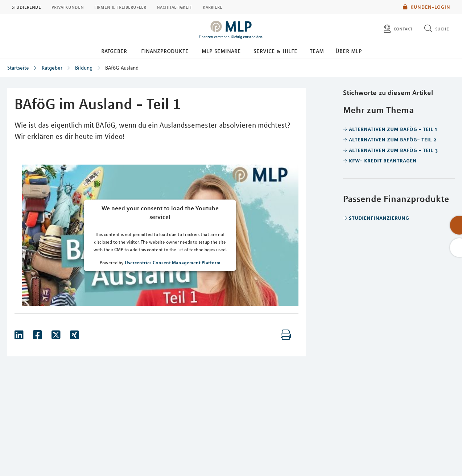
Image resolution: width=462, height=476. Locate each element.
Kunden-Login (427, 7)
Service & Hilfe (275, 51)
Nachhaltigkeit (174, 7)
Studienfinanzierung (379, 218)
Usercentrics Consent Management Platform (173, 262)
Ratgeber (114, 51)
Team (317, 51)
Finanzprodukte (165, 51)
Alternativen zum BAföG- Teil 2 (393, 139)
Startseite (18, 68)
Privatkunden (68, 7)
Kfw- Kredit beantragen (383, 160)
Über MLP (349, 51)
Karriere (213, 7)
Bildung (84, 68)
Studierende (26, 7)
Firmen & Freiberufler (120, 7)
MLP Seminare (221, 51)
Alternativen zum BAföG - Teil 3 (393, 150)
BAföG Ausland (122, 68)
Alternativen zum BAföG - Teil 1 (393, 129)
